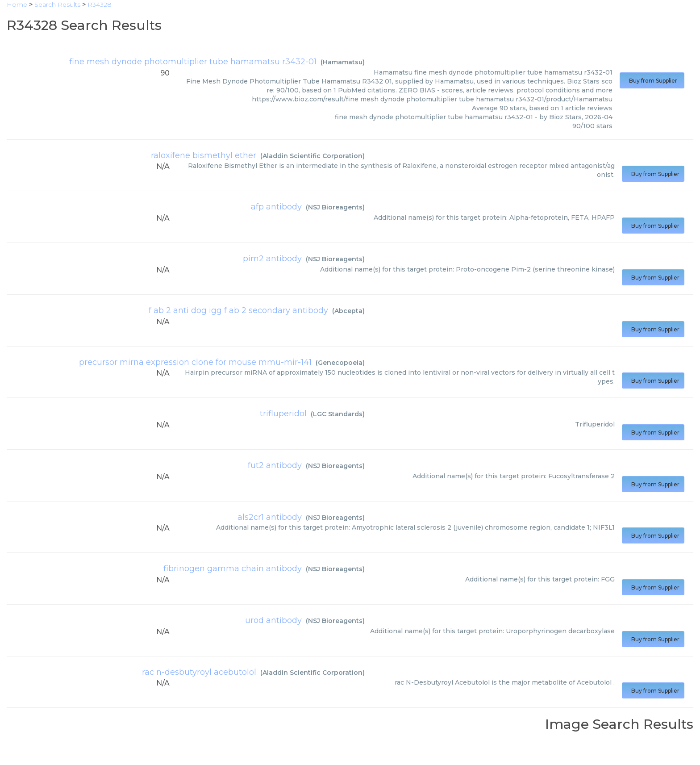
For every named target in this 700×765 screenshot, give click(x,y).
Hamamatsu (343, 62)
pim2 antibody (272, 259)
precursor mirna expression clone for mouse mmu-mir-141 (195, 362)
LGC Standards (338, 414)
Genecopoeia (340, 363)
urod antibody (273, 620)
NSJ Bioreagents (335, 207)
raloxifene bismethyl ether (204, 155)
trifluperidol (283, 414)
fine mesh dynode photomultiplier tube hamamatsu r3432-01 (193, 62)
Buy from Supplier (652, 81)
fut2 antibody (275, 465)
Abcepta (348, 311)
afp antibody (276, 207)
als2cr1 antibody (270, 517)
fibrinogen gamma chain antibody (233, 569)
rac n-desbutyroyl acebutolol (199, 672)
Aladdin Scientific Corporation (312, 156)
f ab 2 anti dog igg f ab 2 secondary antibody (238, 310)
